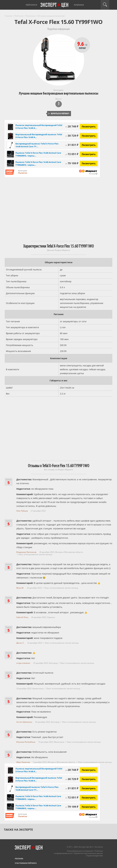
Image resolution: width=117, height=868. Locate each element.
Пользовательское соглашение (80, 851)
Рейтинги (31, 5)
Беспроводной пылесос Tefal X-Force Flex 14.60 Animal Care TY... (37, 145)
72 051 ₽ (72, 154)
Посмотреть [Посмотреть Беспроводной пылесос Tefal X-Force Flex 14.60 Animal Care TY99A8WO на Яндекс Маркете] (89, 145)
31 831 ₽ (72, 145)
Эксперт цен (55, 5)
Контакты (99, 847)
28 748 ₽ (72, 126)
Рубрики (79, 5)
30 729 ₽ (72, 136)
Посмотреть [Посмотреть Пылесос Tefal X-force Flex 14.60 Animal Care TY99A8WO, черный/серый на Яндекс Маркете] (89, 154)
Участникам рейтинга (26, 863)
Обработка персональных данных (88, 853)
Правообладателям (95, 856)
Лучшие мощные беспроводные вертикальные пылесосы (59, 93)
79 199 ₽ (72, 163)
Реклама (19, 859)
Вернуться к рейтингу (58, 114)
